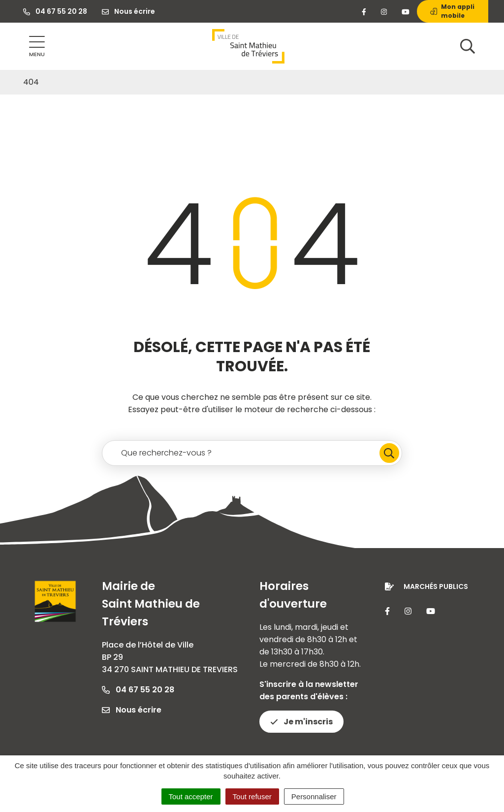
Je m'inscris (301, 722)
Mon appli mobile (452, 11)
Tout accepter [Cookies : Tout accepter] (191, 796)
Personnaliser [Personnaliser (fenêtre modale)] (314, 796)
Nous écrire (132, 710)
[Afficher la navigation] (37, 47)
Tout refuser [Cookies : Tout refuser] (252, 796)
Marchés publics (436, 586)
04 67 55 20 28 (138, 690)
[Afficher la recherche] (468, 46)
